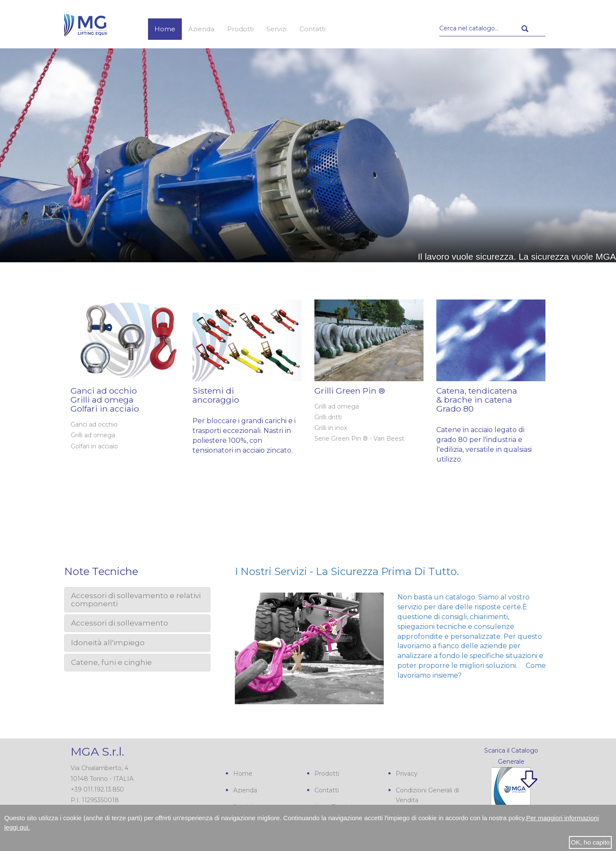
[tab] (137, 600)
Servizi (277, 29)
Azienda (201, 29)
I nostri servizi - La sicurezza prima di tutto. (347, 571)
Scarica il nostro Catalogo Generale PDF (504, 795)
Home (165, 29)
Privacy (407, 774)
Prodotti (240, 29)
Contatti (312, 29)
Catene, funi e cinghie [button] (111, 662)
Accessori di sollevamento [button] (120, 623)
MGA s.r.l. (86, 24)
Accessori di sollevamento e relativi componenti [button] (136, 600)
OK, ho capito (591, 842)
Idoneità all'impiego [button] (108, 643)
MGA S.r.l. (97, 752)
